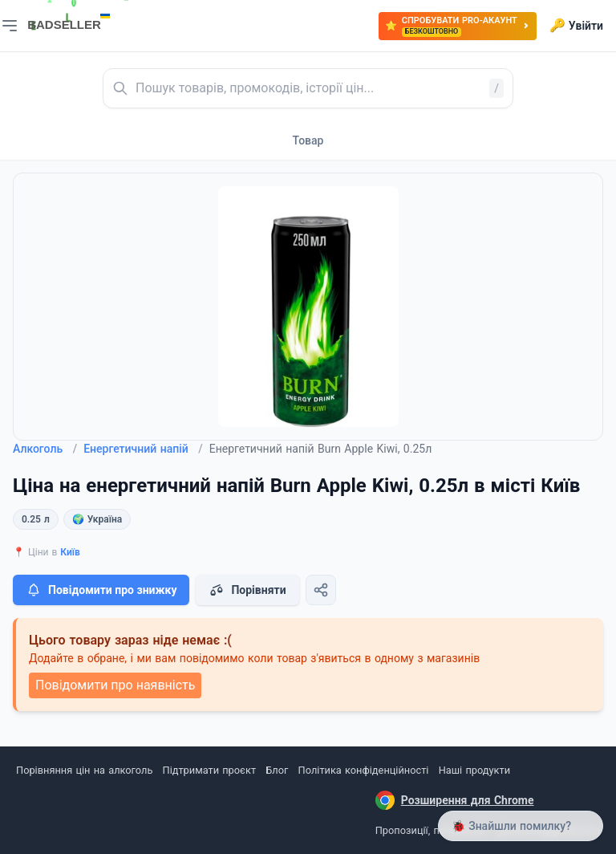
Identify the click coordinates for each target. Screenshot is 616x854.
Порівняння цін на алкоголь (84, 770)
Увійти (576, 26)
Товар (308, 140)
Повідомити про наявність (115, 685)
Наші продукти (474, 770)
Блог (277, 770)
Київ (70, 552)
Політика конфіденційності (364, 770)
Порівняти (247, 590)
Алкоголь (45, 449)
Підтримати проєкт (209, 770)
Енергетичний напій (143, 449)
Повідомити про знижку (101, 590)
